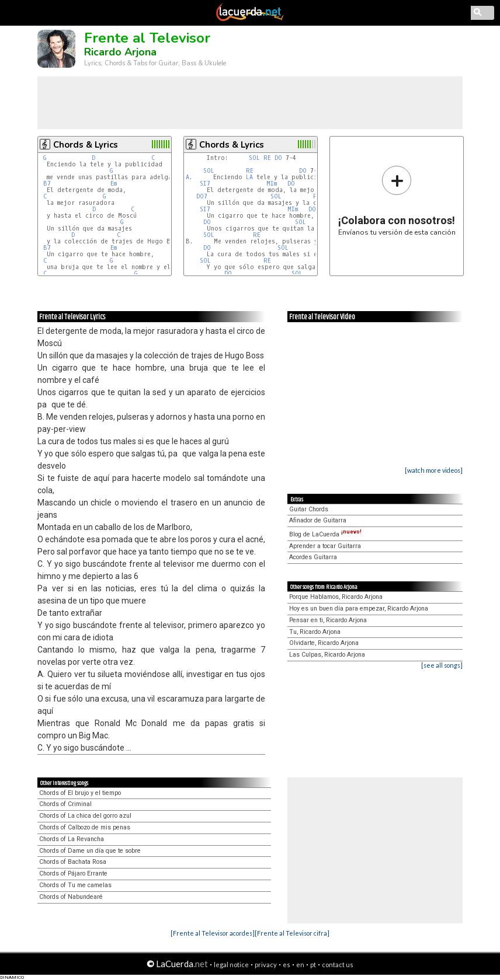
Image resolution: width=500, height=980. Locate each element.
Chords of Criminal (65, 804)
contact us (338, 965)
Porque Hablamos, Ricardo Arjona (336, 597)
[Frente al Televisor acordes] (213, 933)
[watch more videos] (434, 470)
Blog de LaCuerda (325, 534)
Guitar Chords (309, 509)
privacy (266, 965)
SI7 (205, 184)
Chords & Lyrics (86, 145)
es (287, 965)
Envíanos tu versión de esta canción (397, 200)
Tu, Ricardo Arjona (315, 632)
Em (114, 184)
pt (313, 965)
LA (249, 177)
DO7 (202, 196)
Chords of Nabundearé (71, 897)
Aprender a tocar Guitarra (325, 546)
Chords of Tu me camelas (75, 885)
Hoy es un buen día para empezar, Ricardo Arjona (359, 608)
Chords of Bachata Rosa (73, 862)
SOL (254, 158)
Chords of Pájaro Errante (73, 873)
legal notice (231, 965)
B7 (47, 184)
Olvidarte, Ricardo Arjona (324, 643)
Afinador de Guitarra (318, 520)
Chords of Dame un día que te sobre (90, 851)
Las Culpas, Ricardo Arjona (327, 655)
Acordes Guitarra (313, 557)
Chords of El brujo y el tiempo (80, 793)
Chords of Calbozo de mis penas (85, 827)
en (300, 965)
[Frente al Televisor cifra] (292, 933)
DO (278, 158)
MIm (272, 184)
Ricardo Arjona (120, 52)
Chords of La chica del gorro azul (85, 816)
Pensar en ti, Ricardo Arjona (328, 620)
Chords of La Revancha (72, 839)
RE (267, 158)
